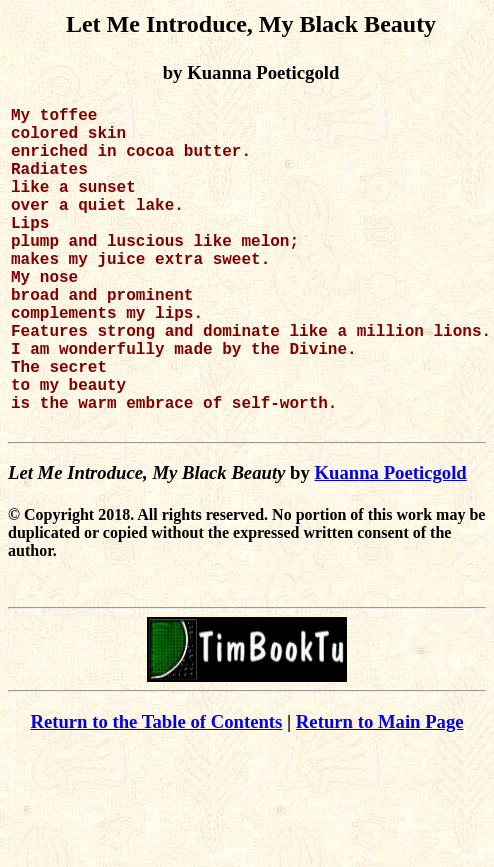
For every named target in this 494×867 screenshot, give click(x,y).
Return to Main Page (380, 793)
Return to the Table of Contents (156, 793)
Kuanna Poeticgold (391, 544)
